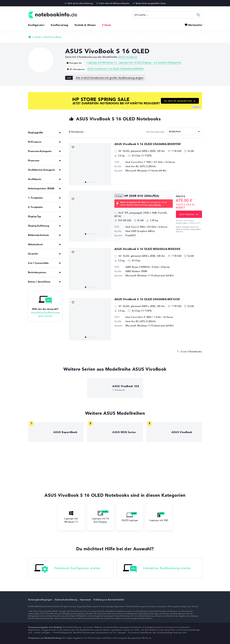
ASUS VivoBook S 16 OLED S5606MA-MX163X (147, 299)
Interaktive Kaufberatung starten (157, 568)
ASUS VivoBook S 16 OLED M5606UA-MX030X (147, 249)
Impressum (85, 600)
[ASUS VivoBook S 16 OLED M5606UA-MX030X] (90, 269)
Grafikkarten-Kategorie (42, 170)
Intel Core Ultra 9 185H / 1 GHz (143, 317)
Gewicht (33, 254)
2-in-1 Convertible (38, 263)
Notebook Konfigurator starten (68, 568)
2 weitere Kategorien (169, 63)
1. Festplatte (35, 198)
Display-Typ (34, 216)
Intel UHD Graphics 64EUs (140, 231)
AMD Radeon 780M (136, 271)
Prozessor (34, 160)
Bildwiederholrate (39, 235)
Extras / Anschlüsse (39, 282)
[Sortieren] (185, 131)
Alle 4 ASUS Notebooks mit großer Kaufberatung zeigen (110, 78)
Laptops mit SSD (159, 517)
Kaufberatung (59, 25)
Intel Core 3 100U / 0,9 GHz (141, 227)
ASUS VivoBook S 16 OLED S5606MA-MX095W (115, 69)
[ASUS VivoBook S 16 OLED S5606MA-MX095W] (90, 164)
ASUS (38, 37)
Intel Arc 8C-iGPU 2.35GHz (141, 321)
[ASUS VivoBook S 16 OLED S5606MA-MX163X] (90, 319)
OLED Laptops (130, 517)
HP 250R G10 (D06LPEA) (142, 196)
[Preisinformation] (194, 200)
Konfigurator (36, 25)
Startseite (30, 37)
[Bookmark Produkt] (73, 147)
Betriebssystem (37, 272)
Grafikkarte (35, 179)
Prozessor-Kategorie (40, 151)
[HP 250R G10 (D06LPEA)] (90, 216)
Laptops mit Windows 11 (102, 63)
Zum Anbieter (155, 205)
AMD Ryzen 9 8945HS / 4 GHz (142, 267)
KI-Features (35, 142)
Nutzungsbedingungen (40, 600)
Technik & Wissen (85, 25)
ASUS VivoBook (53, 37)
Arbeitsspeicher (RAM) (41, 188)
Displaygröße (36, 132)
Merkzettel (195, 25)
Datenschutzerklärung (66, 600)
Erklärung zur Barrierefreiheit (109, 600)
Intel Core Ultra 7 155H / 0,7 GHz (144, 162)
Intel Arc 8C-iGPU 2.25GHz (141, 166)
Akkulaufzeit (35, 244)
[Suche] (167, 15)
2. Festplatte (35, 207)
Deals (108, 25)
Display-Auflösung (39, 226)
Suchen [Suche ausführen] (198, 15)
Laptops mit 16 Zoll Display (135, 63)
